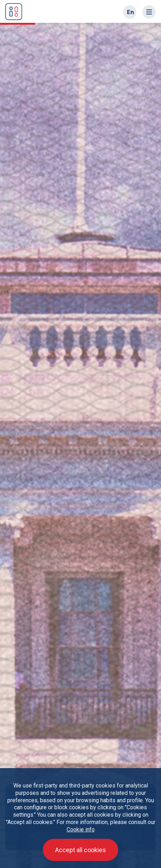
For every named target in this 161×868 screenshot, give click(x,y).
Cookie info (81, 829)
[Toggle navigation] (149, 12)
